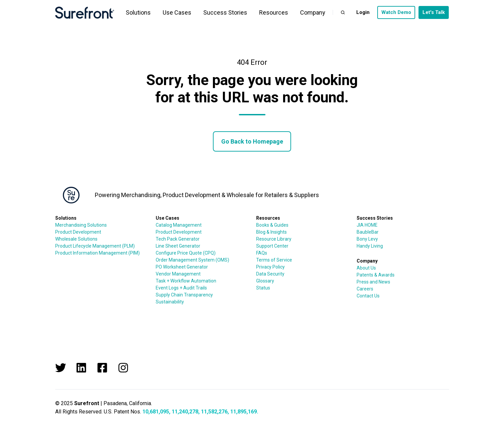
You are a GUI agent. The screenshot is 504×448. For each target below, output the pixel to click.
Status (263, 288)
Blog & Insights (271, 232)
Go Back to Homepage (252, 141)
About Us (366, 268)
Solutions (138, 12)
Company (313, 12)
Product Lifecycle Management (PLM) (95, 246)
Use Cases (177, 12)
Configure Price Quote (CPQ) (186, 253)
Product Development (78, 232)
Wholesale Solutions (76, 239)
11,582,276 (214, 412)
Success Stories (225, 12)
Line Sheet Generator (178, 246)
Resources (274, 12)
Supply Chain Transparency (184, 295)
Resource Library (274, 239)
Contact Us (368, 296)
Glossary (265, 281)
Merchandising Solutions (81, 225)
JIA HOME (367, 225)
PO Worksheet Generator (182, 267)
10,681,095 (156, 412)
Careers (365, 289)
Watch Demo (396, 12)
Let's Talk (434, 12)
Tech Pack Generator (178, 239)
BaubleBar (368, 232)
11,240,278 (185, 412)
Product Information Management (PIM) (97, 253)
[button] (343, 12)
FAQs (262, 253)
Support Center (272, 246)
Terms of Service (274, 260)
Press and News (373, 282)
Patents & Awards (376, 275)
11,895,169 (244, 412)
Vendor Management (178, 274)
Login (363, 12)
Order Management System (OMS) (192, 260)
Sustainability (170, 302)
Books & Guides (272, 225)
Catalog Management (179, 225)
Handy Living (370, 246)
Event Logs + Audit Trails (181, 288)
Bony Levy (367, 239)
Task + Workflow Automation (186, 281)
